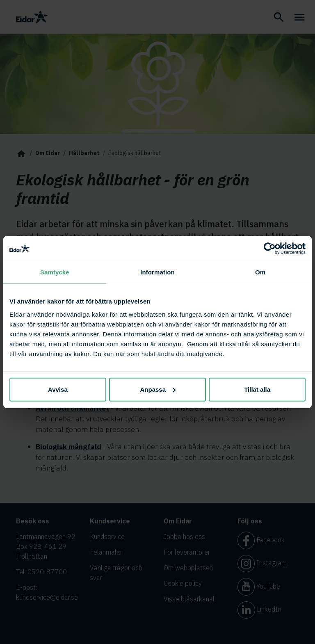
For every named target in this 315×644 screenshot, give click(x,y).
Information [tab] (157, 272)
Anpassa (158, 389)
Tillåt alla (257, 389)
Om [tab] (260, 272)
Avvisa (58, 389)
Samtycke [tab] (55, 272)
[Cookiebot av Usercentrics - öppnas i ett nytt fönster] (270, 249)
